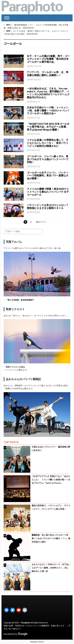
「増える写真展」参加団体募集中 (20, 300)
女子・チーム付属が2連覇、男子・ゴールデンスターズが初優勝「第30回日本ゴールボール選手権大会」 (48, 59)
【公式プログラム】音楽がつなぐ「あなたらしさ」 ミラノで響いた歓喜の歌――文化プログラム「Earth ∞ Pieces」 (51, 480)
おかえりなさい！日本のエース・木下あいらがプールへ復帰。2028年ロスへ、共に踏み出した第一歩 (51, 568)
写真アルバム (14, 242)
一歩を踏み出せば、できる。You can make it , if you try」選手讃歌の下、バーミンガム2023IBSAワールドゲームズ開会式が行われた (48, 93)
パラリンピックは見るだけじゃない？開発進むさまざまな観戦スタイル (48, 207)
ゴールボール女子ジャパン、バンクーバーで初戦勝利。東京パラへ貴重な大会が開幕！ (48, 176)
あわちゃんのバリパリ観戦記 (23, 379)
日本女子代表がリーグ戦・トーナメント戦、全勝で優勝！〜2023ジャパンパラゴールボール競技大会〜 (48, 110)
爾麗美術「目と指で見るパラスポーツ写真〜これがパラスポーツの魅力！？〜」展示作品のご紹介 (51, 538)
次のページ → (42, 222)
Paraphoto (26, 623)
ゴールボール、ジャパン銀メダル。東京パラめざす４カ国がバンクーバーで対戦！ (48, 159)
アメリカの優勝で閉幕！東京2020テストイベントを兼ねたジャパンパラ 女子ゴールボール (48, 192)
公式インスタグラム (14, 388)
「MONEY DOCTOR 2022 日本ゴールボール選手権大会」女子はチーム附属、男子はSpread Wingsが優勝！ (48, 127)
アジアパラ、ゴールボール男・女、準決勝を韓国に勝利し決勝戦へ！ (48, 74)
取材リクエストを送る (15, 367)
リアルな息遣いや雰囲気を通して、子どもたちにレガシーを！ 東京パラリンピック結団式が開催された (48, 143)
